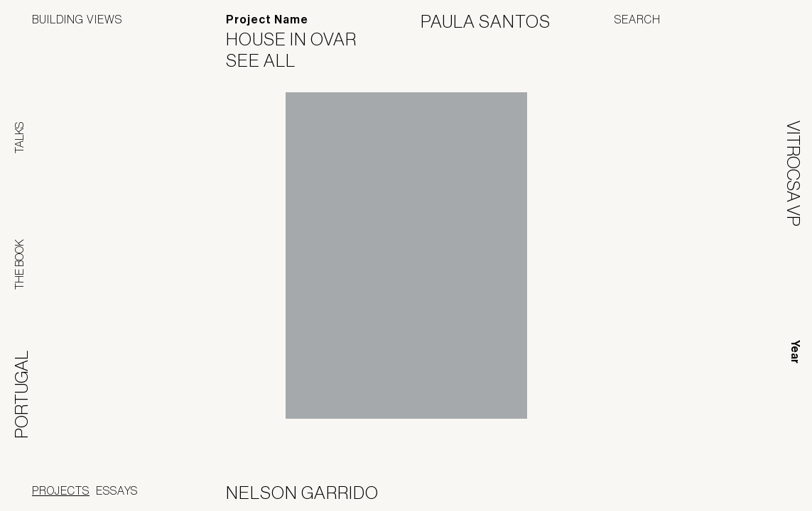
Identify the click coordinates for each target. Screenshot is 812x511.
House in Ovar (300, 39)
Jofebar (743, 488)
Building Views (77, 19)
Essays (117, 490)
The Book (19, 264)
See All (270, 60)
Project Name (267, 20)
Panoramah (652, 493)
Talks (19, 138)
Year (795, 352)
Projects (61, 490)
